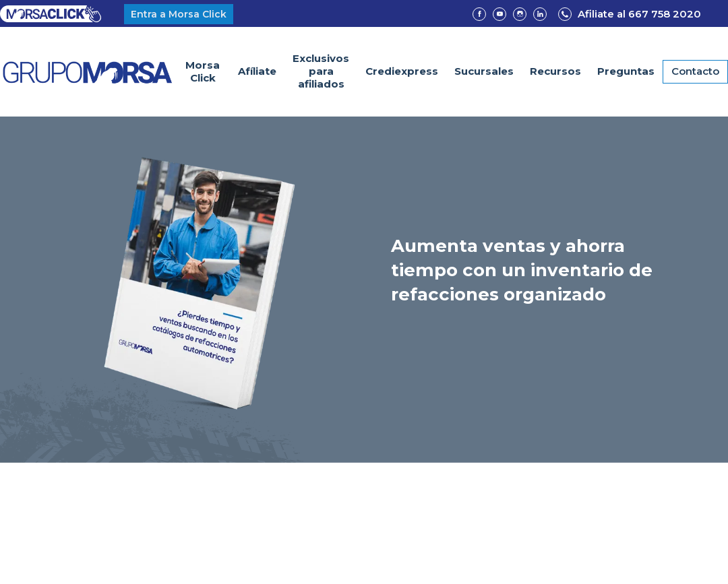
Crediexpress (402, 71)
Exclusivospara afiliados (321, 71)
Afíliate (257, 71)
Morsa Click (203, 71)
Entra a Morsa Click (179, 14)
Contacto (695, 71)
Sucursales (484, 71)
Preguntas (626, 71)
